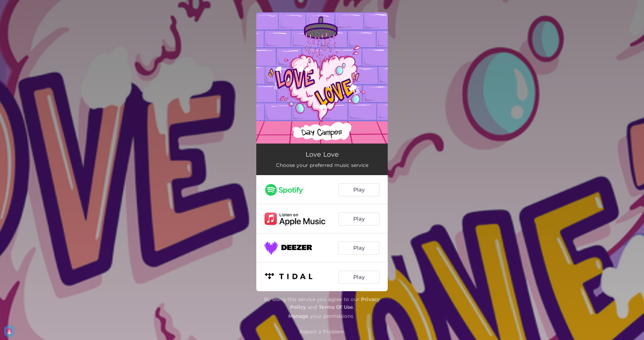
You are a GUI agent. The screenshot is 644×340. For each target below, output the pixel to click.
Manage (298, 316)
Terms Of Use (336, 307)
